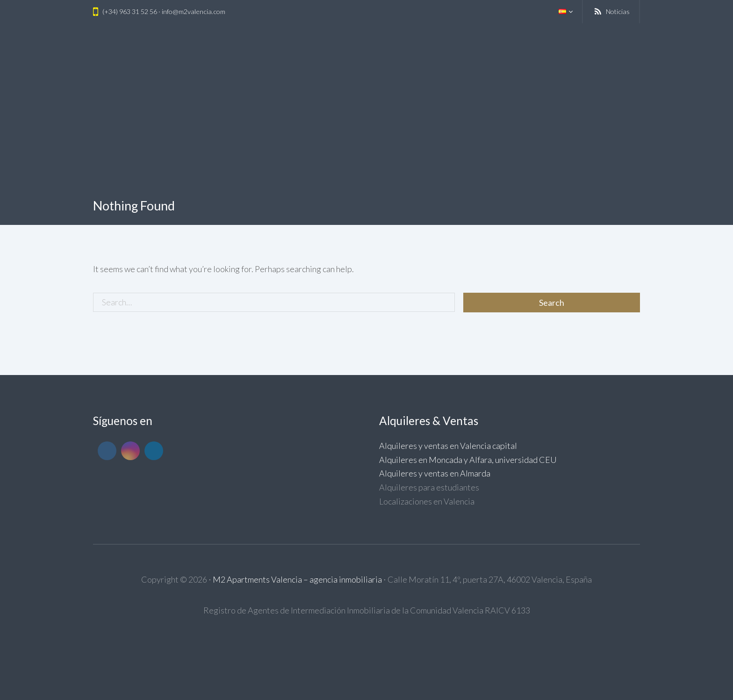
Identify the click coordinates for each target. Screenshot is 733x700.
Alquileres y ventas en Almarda (435, 473)
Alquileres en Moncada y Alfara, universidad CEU (468, 460)
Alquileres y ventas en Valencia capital (448, 446)
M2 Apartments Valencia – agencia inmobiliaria (297, 579)
